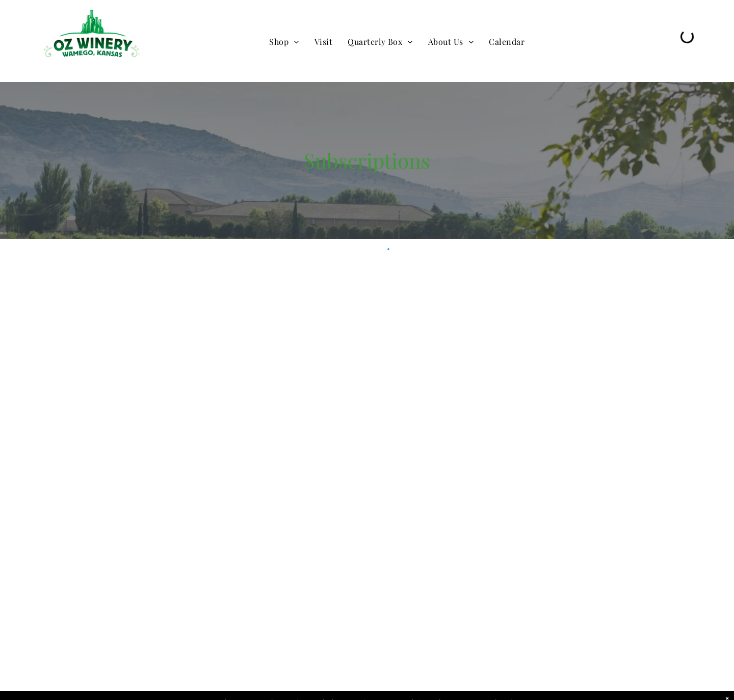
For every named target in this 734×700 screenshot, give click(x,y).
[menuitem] (284, 42)
